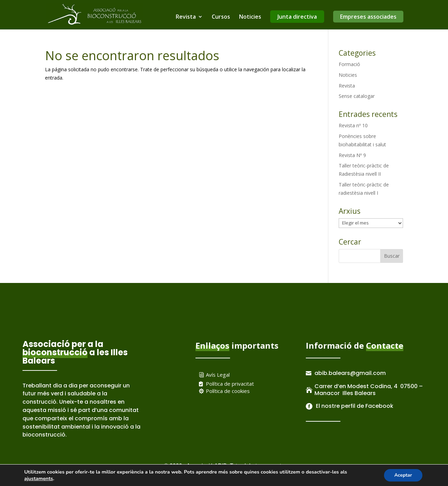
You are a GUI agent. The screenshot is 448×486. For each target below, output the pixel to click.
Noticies (250, 17)
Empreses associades (368, 17)
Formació (349, 64)
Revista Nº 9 (352, 155)
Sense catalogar (357, 96)
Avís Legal (218, 375)
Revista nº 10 (353, 125)
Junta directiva (297, 17)
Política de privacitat (230, 384)
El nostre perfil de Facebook (354, 406)
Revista (186, 17)
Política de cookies (228, 391)
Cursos (221, 17)
